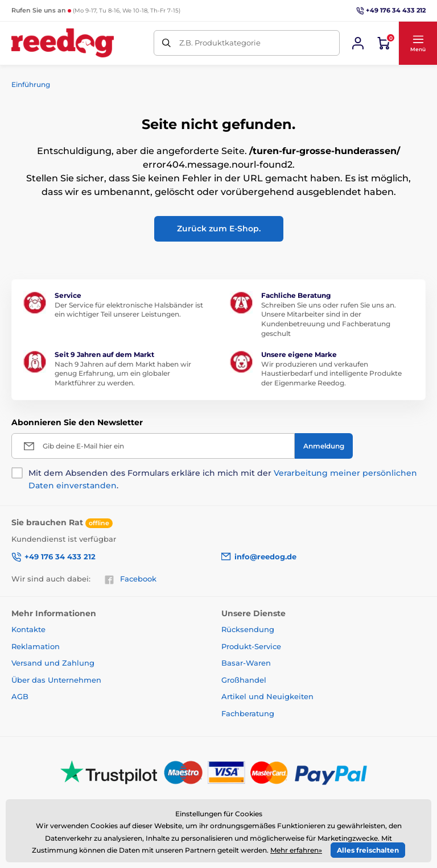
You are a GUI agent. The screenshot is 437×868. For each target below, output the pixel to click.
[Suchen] (166, 43)
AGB (20, 696)
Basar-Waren (246, 663)
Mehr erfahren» (296, 850)
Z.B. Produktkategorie (220, 43)
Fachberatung (248, 713)
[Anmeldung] (324, 446)
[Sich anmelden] (358, 43)
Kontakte (28, 629)
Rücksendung (248, 629)
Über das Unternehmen (56, 680)
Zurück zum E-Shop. (219, 229)
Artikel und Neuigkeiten (267, 696)
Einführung (31, 84)
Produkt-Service (251, 646)
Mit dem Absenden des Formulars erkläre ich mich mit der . (223, 479)
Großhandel (244, 680)
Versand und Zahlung (53, 663)
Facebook (130, 579)
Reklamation (36, 646)
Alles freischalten (368, 850)
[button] (418, 43)
